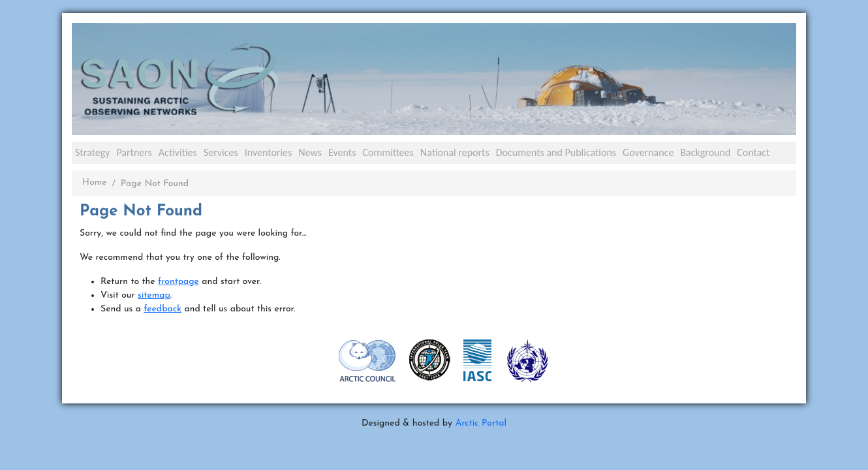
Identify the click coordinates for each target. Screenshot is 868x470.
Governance (648, 152)
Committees (388, 152)
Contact (753, 152)
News (310, 152)
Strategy (92, 152)
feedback (163, 309)
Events (342, 152)
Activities (178, 152)
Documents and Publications (556, 152)
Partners (134, 152)
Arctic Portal (481, 423)
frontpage (178, 282)
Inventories (269, 152)
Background (705, 152)
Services (221, 152)
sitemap (154, 295)
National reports (455, 152)
